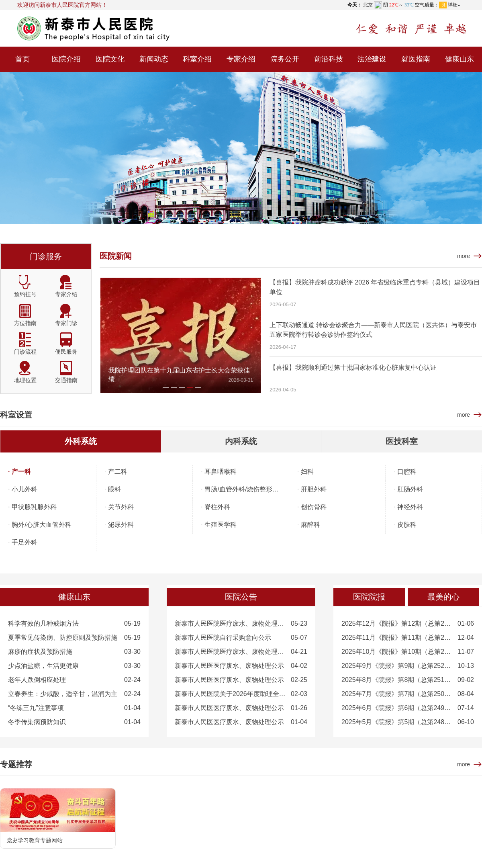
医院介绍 (66, 59)
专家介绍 (241, 59)
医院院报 (369, 597)
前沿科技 (329, 59)
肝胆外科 (314, 489)
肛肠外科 (410, 489)
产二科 (118, 472)
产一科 (21, 472)
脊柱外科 (217, 507)
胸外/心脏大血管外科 (41, 525)
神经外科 (410, 507)
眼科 (114, 489)
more (464, 256)
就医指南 (416, 59)
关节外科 (121, 507)
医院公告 (241, 597)
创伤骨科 (314, 507)
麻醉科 (310, 525)
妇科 (307, 472)
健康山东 (460, 59)
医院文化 (110, 59)
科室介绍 (197, 59)
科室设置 (16, 415)
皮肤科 (407, 525)
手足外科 (25, 542)
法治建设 (372, 59)
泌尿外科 (121, 525)
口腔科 (407, 472)
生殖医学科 (221, 525)
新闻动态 (154, 59)
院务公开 (285, 59)
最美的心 (443, 597)
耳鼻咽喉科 (221, 472)
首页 (22, 59)
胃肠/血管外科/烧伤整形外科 (245, 489)
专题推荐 (16, 764)
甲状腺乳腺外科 (34, 507)
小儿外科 (25, 489)
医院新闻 (116, 256)
